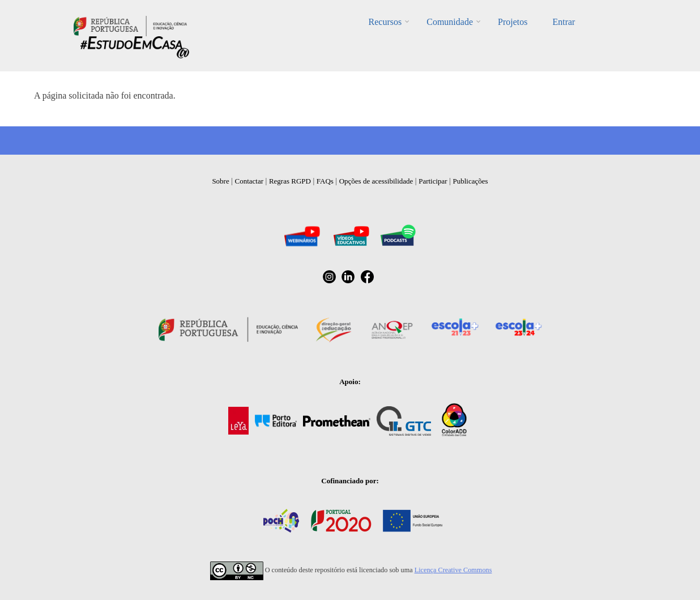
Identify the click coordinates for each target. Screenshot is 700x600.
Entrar (564, 22)
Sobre (220, 181)
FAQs (325, 181)
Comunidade (450, 22)
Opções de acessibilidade (376, 181)
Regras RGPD (290, 181)
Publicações (471, 181)
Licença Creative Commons (453, 570)
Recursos (385, 22)
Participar (433, 181)
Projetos (513, 22)
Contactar (249, 181)
